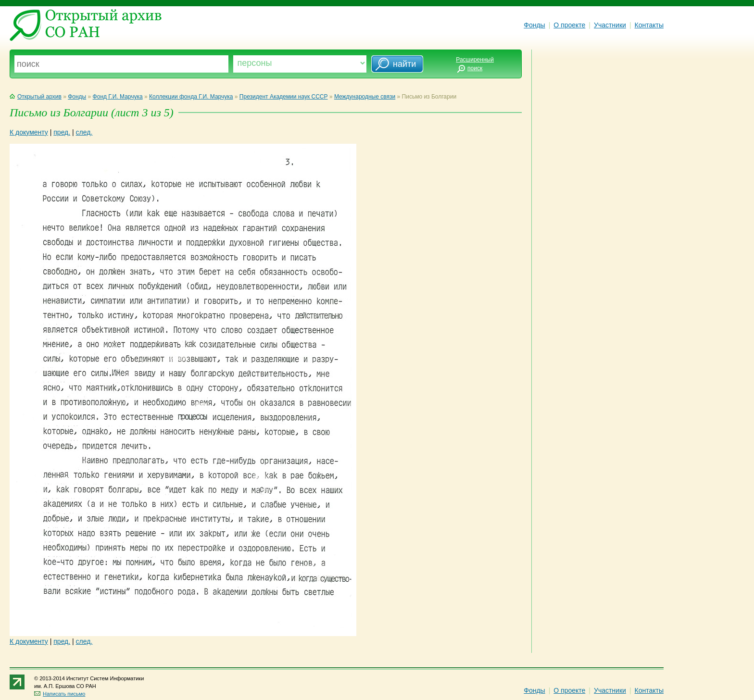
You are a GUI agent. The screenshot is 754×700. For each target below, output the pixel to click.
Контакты (649, 25)
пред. (62, 132)
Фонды (534, 25)
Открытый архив (36, 97)
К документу (29, 132)
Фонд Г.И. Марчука (118, 97)
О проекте (569, 25)
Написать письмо (60, 694)
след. (84, 132)
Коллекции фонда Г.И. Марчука (191, 97)
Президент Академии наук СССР (284, 97)
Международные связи (365, 97)
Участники (610, 25)
